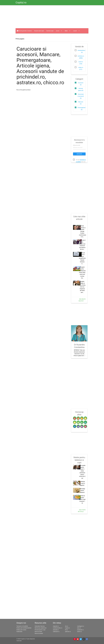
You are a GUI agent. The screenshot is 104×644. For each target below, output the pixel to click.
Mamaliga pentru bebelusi (82, 491)
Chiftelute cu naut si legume (82, 483)
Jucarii (77, 31)
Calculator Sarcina (40, 626)
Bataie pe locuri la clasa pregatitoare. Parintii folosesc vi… (83, 258)
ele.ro (67, 626)
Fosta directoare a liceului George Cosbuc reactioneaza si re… (83, 231)
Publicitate (19, 632)
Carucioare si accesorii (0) (81, 96)
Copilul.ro (21, 3)
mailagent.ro (81, 626)
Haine (21, 36)
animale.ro (56, 630)
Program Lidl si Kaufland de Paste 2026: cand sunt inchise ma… (82, 273)
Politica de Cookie (21, 630)
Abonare (79, 154)
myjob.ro (67, 628)
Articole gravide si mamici (25, 31)
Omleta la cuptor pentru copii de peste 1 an (82, 499)
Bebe (68, 31)
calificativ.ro (56, 632)
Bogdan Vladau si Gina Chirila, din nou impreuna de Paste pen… (82, 287)
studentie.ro (80, 630)
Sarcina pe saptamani (41, 628)
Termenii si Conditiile (22, 626)
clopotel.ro (56, 626)
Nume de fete (38, 632)
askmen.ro (68, 632)
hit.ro (66, 630)
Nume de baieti (39, 633)
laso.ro (79, 628)
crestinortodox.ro (58, 628)
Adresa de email (77, 145)
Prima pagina (20, 39)
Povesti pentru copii (40, 630)
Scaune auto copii (39, 31)
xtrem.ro (79, 632)
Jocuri (59, 31)
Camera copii (50, 31)
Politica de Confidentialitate (24, 628)
